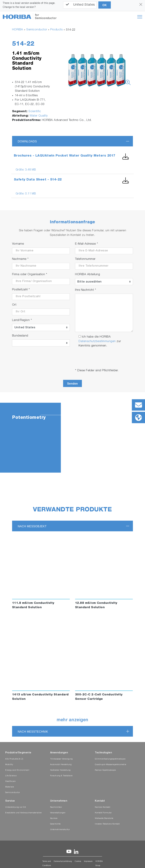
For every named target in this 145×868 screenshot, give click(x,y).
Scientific (35, 112)
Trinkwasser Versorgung (61, 759)
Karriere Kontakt (102, 807)
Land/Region (22, 320)
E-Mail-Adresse (87, 244)
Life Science (11, 776)
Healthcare (10, 781)
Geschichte (55, 824)
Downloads (27, 141)
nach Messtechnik (33, 732)
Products (56, 30)
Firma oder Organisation (30, 275)
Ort (14, 305)
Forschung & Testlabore (61, 776)
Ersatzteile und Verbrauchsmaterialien (24, 813)
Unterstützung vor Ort (16, 807)
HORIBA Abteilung (87, 275)
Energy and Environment (17, 770)
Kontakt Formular (103, 813)
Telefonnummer (85, 259)
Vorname (18, 244)
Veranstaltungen (58, 813)
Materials (10, 787)
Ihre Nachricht (86, 290)
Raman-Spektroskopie (105, 770)
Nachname (20, 259)
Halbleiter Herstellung (60, 770)
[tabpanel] (72, 438)
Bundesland (20, 336)
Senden (72, 384)
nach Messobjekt (32, 526)
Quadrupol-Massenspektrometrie (111, 765)
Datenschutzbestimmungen (97, 341)
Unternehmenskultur (60, 830)
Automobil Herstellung (61, 765)
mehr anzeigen (72, 720)
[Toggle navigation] (140, 17)
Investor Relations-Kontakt (107, 824)
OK (105, 5)
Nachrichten (56, 807)
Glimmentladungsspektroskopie (110, 759)
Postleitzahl (21, 290)
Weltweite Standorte (104, 818)
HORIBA (18, 30)
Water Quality (39, 116)
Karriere (54, 818)
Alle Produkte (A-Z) (14, 759)
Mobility (9, 765)
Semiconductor (37, 30)
